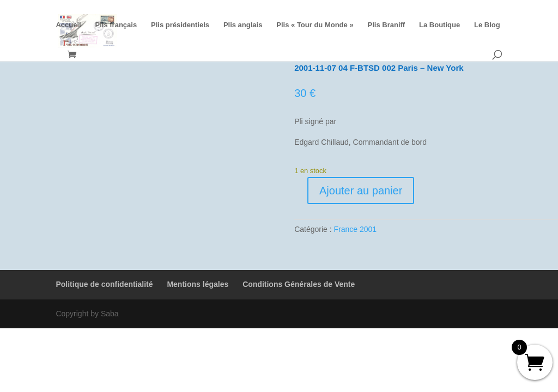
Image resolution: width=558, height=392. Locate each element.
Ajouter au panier (361, 191)
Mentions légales (198, 284)
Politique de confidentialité (104, 284)
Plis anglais (243, 25)
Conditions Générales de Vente (299, 284)
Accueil (68, 25)
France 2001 (356, 229)
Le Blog (487, 25)
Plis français (116, 25)
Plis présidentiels (180, 25)
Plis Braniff (387, 25)
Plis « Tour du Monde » (315, 25)
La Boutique (439, 25)
